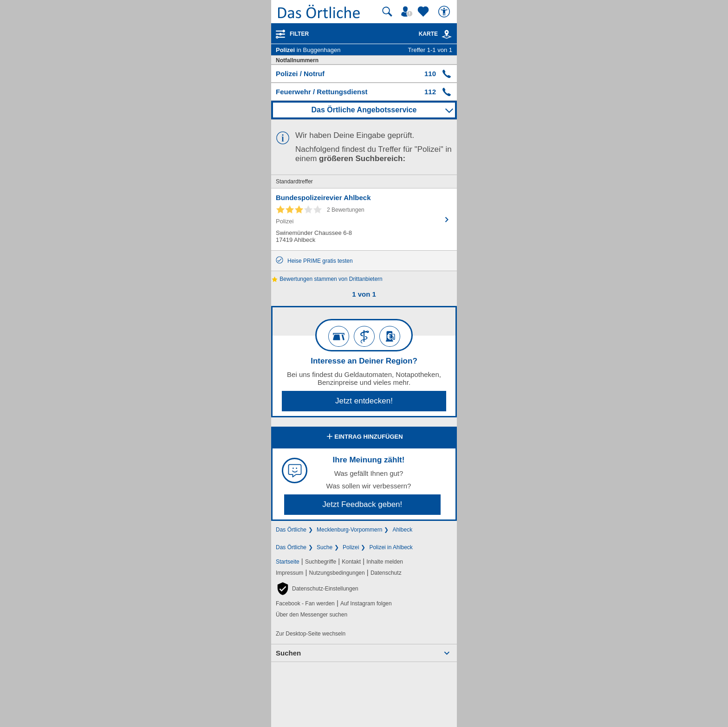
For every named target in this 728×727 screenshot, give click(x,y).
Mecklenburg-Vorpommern (349, 530)
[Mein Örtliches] (408, 12)
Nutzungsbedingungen (337, 573)
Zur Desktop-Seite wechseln (311, 634)
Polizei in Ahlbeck (391, 547)
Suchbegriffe (321, 562)
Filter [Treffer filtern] (299, 34)
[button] (317, 589)
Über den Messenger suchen (312, 615)
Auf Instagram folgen (366, 604)
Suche (325, 547)
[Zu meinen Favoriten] (424, 12)
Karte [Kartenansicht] (435, 34)
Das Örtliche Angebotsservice (364, 110)
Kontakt (351, 562)
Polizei (351, 547)
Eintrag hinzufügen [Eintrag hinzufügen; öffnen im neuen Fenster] (364, 437)
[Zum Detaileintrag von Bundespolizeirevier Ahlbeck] (364, 219)
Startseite (288, 562)
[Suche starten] (387, 12)
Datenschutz (386, 573)
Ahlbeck (402, 530)
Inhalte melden (385, 562)
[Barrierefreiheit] (445, 12)
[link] (447, 34)
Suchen (288, 653)
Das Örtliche (291, 530)
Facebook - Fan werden (305, 604)
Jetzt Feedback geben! (362, 504)
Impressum (289, 573)
